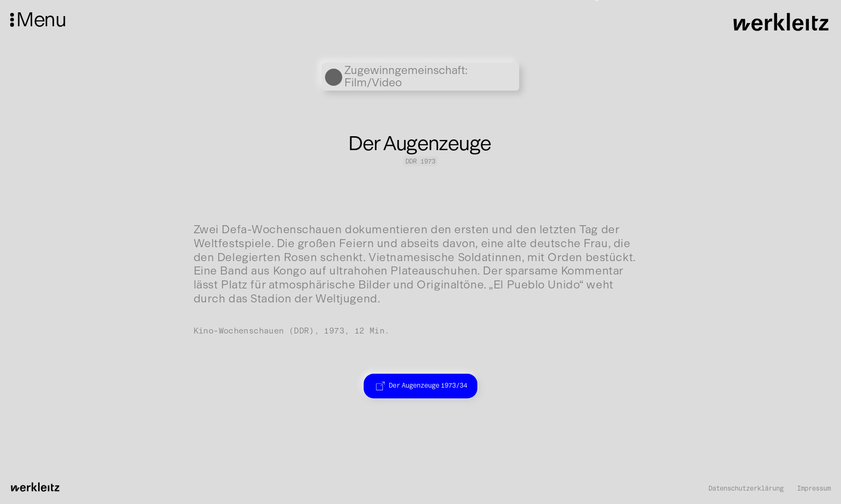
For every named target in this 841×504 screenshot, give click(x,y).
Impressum (814, 488)
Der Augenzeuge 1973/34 (420, 385)
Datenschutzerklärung (746, 488)
